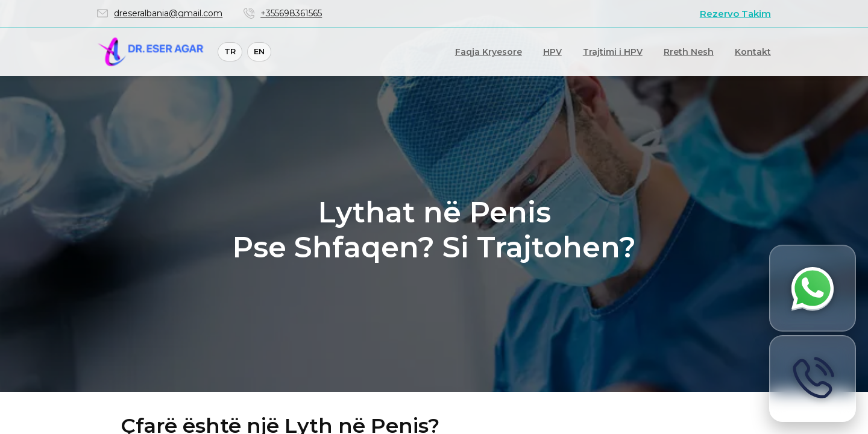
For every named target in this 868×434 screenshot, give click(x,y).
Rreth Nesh (689, 52)
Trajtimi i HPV (613, 52)
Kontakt (753, 52)
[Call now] (813, 379)
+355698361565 (291, 13)
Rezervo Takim (735, 14)
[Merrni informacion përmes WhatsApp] (813, 288)
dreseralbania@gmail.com (168, 13)
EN (259, 51)
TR (230, 51)
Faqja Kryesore (489, 52)
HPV (552, 52)
